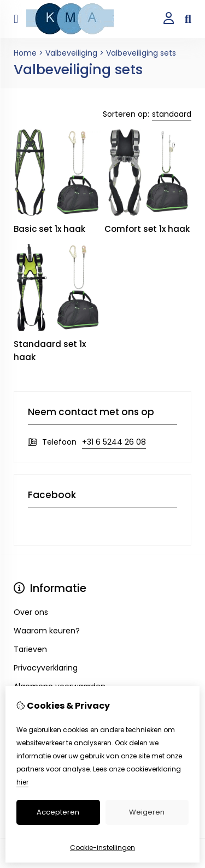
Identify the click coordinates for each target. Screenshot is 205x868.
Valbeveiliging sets (141, 53)
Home (25, 53)
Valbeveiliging (71, 53)
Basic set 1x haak (49, 229)
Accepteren (58, 812)
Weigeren (147, 812)
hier (22, 782)
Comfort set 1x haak (147, 229)
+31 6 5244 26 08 (114, 442)
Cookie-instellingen (102, 848)
